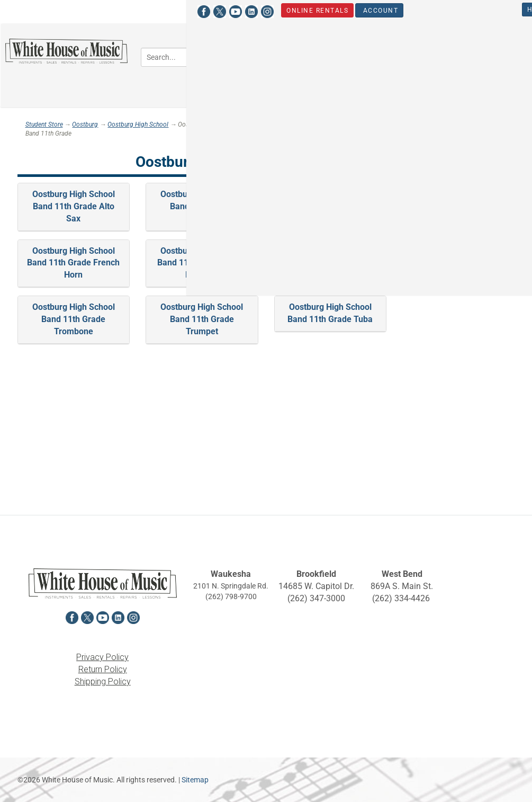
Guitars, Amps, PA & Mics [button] (432, 47)
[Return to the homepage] (66, 51)
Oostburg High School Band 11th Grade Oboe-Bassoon (202, 263)
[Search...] (188, 57)
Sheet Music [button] (433, 77)
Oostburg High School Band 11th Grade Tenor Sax (459, 263)
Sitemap (195, 780)
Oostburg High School (138, 124)
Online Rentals (138, 10)
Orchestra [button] (342, 47)
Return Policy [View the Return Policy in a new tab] (103, 669)
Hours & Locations (385, 10)
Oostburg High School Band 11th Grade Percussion (330, 263)
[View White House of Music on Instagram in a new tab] (88, 10)
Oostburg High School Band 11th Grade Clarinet (330, 206)
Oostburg (85, 124)
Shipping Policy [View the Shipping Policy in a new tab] (103, 681)
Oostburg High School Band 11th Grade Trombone (74, 319)
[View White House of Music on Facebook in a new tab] (24, 10)
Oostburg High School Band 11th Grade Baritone (202, 206)
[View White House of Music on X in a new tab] (40, 10)
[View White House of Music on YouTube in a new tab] (56, 10)
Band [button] (289, 47)
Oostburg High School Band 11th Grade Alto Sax (74, 206)
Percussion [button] (365, 77)
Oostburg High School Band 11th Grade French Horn (73, 263)
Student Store (472, 10)
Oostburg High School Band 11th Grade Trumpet (202, 319)
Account (201, 10)
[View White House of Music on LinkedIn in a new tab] (72, 10)
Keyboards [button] (299, 77)
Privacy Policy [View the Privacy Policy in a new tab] (102, 657)
